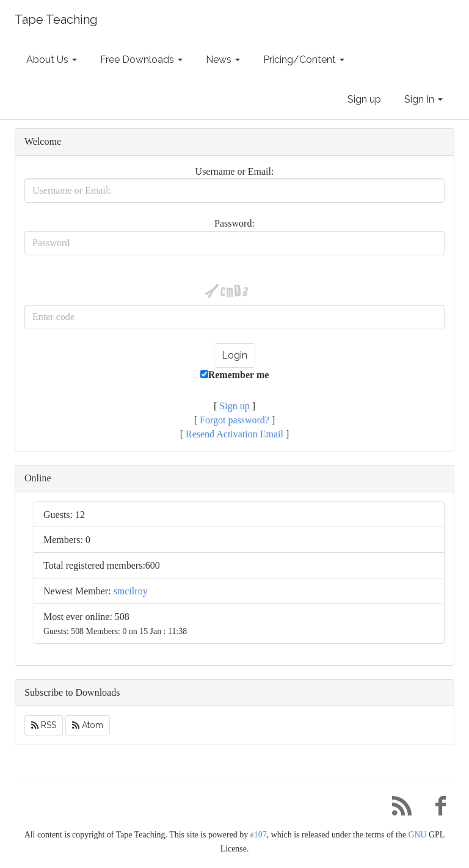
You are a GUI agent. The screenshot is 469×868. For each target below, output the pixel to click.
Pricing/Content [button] (304, 60)
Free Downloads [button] (141, 60)
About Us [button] (52, 60)
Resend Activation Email (234, 434)
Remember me (235, 375)
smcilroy (131, 591)
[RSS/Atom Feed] (397, 809)
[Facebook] (436, 809)
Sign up (364, 99)
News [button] (223, 60)
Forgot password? (234, 420)
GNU (417, 835)
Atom (88, 725)
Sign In (424, 99)
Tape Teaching (56, 20)
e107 (259, 835)
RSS (44, 725)
